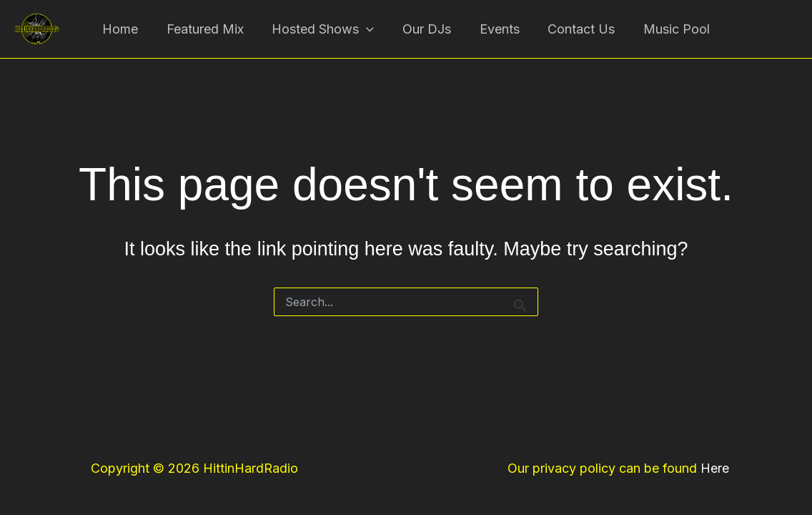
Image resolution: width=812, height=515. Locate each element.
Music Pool (669, 32)
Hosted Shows (326, 33)
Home (128, 32)
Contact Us (576, 32)
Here (715, 468)
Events (497, 32)
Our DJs (427, 32)
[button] (369, 33)
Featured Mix (210, 32)
